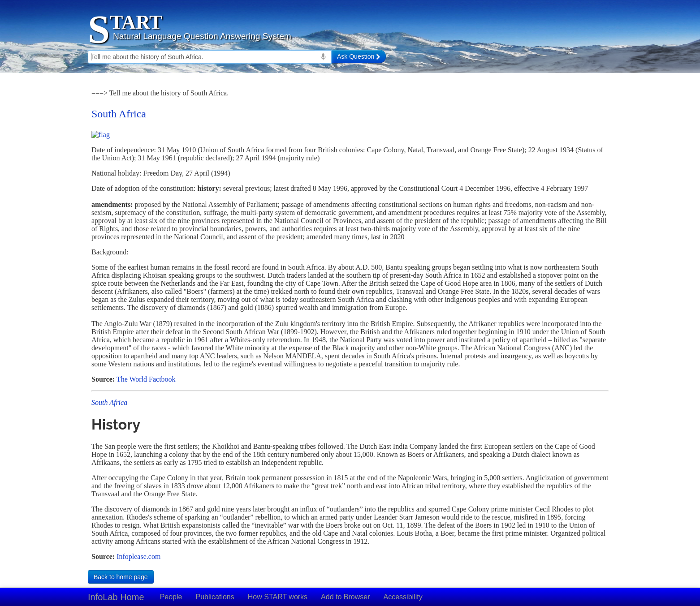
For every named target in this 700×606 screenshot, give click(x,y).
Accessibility (403, 597)
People (171, 597)
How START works (278, 597)
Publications (215, 597)
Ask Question (359, 56)
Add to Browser (345, 597)
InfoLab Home (116, 597)
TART (136, 22)
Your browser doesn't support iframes (350, 325)
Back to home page (121, 577)
